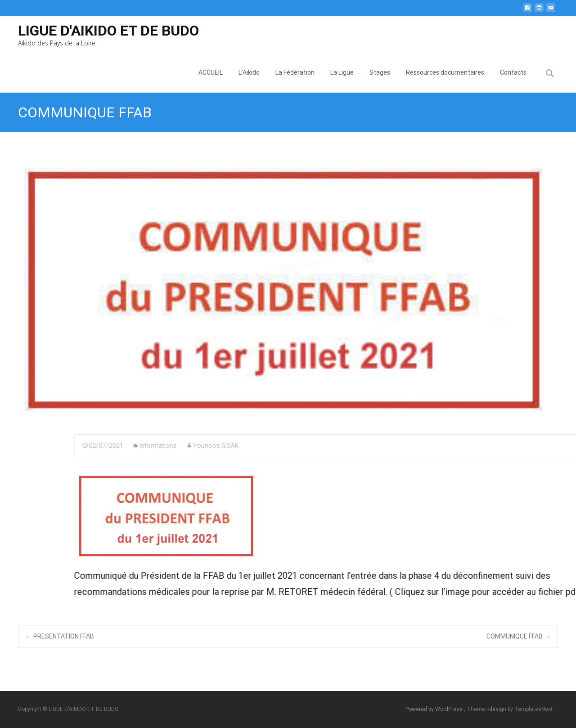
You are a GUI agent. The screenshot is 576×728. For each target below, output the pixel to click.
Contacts (513, 81)
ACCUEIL (211, 81)
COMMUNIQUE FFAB (518, 636)
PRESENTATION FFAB (60, 636)
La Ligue (342, 81)
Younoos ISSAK (423, 446)
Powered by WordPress (435, 709)
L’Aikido (249, 81)
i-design (497, 709)
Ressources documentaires (445, 81)
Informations (365, 446)
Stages (380, 81)
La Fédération (295, 81)
